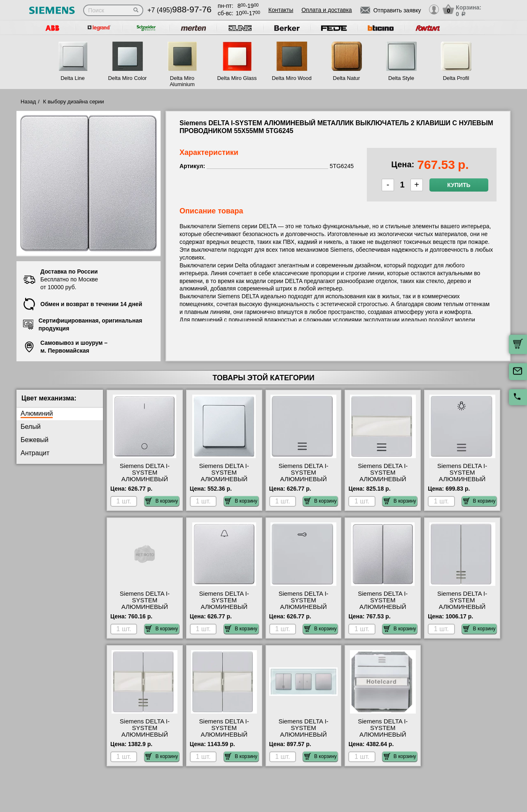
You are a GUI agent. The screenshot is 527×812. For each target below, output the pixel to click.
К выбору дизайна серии (74, 102)
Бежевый (35, 440)
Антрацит (35, 453)
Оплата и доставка (326, 10)
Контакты (281, 10)
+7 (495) (180, 10)
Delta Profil (456, 78)
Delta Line (73, 78)
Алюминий (37, 413)
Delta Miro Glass (237, 78)
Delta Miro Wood (292, 78)
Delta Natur (347, 78)
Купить (459, 185)
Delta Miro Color (128, 78)
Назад (28, 102)
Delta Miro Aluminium (182, 81)
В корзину (162, 501)
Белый (31, 427)
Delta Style (401, 78)
